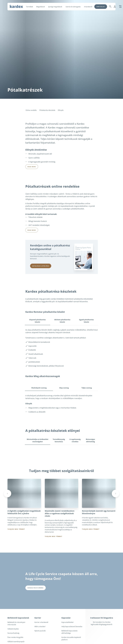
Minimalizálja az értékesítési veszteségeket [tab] (38, 440)
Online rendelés (31, 110)
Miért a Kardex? (40, 627)
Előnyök (61, 110)
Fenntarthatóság (13, 633)
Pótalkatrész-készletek (47, 110)
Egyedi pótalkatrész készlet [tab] (86, 321)
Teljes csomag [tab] (87, 388)
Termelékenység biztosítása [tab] (59, 440)
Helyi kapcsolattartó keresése (72, 627)
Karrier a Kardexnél (41, 622)
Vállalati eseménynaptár (16, 642)
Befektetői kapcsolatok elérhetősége (69, 632)
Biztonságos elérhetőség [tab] (90, 440)
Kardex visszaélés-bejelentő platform (71, 639)
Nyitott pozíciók (40, 631)
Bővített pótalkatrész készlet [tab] (62, 321)
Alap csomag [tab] (64, 388)
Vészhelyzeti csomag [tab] (39, 388)
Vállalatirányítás (13, 629)
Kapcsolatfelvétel (67, 622)
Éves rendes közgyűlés (15, 638)
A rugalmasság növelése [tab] (75, 440)
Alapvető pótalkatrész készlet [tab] (37, 321)
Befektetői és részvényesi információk (16, 624)
